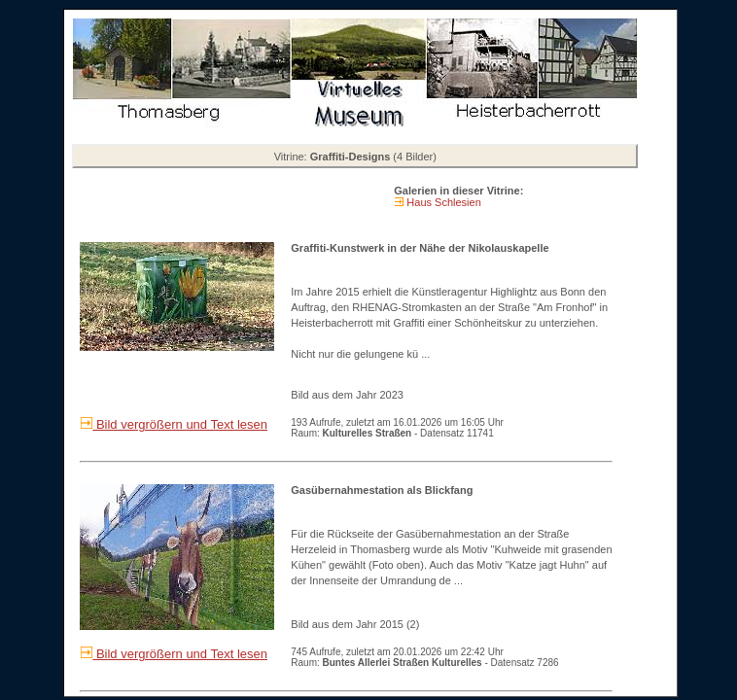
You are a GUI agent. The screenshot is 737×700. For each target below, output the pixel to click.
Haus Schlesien (442, 202)
